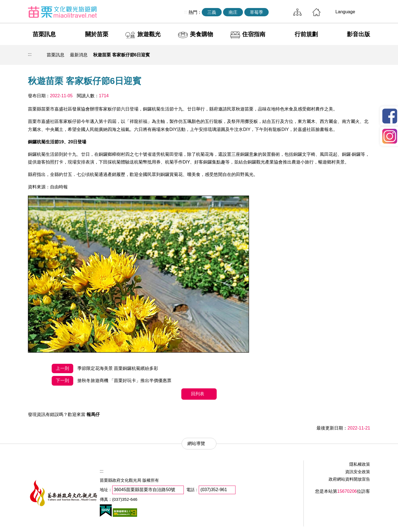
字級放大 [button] (364, 55)
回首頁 (316, 12)
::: (185, 12)
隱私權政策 (360, 464)
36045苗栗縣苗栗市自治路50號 (145, 490)
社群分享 (339, 55)
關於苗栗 (97, 34)
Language (345, 12)
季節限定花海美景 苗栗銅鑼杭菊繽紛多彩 (105, 369)
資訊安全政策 (358, 472)
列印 (326, 55)
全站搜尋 (279, 12)
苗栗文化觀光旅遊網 (62, 12)
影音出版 (358, 34)
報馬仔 (93, 414)
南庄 (233, 12)
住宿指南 (254, 34)
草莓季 (256, 12)
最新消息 (79, 55)
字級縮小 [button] (352, 55)
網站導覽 (297, 12)
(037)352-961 (214, 490)
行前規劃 (306, 34)
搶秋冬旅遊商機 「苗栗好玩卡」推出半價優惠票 (112, 381)
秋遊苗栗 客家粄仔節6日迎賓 (121, 55)
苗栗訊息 (44, 34)
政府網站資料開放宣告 (349, 479)
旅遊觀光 (149, 34)
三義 (212, 12)
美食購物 (201, 34)
